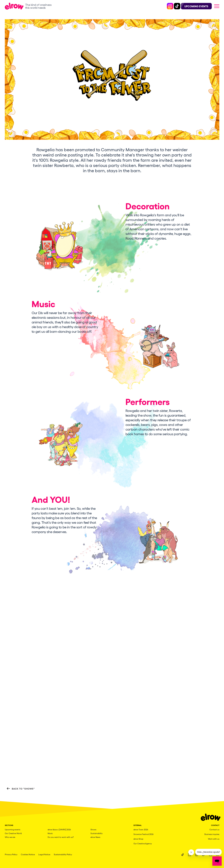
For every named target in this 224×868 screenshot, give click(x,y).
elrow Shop (138, 839)
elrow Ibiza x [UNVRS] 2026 (59, 829)
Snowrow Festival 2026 (143, 834)
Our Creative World (13, 833)
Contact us (214, 829)
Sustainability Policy (63, 854)
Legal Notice (44, 854)
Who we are (10, 837)
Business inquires (212, 834)
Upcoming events (13, 829)
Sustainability (97, 833)
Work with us (214, 839)
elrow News (95, 837)
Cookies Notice (28, 854)
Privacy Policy (11, 854)
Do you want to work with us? (61, 837)
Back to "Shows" (21, 789)
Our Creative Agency (143, 843)
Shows (93, 829)
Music (50, 833)
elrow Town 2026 (141, 829)
